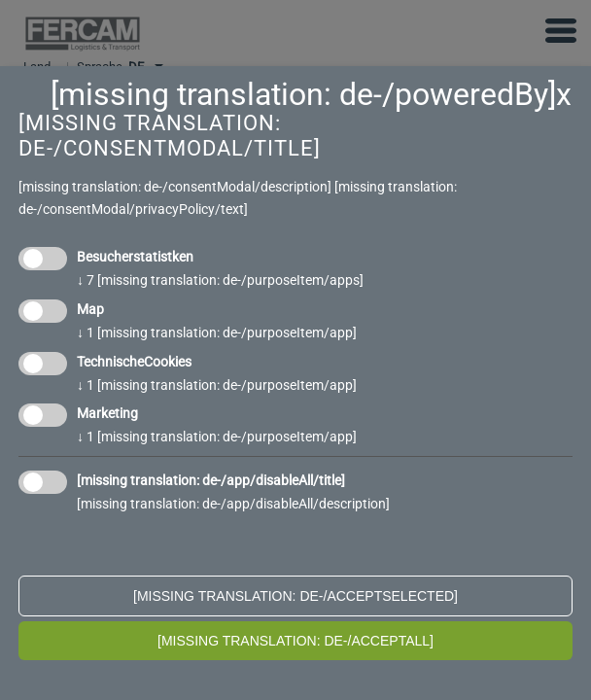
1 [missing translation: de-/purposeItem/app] (217, 332)
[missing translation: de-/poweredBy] (303, 94)
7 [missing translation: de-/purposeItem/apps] (220, 280)
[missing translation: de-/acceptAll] (295, 641)
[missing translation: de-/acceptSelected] (295, 596)
